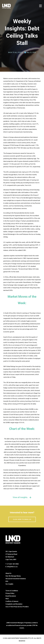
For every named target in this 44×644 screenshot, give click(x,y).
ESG (7, 581)
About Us (8, 573)
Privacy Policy (10, 593)
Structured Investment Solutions (16, 579)
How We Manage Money (13, 576)
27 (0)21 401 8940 (13, 564)
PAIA (7, 599)
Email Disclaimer (11, 596)
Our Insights (9, 584)
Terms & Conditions (12, 591)
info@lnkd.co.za (12, 567)
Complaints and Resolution (14, 604)
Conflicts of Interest (12, 601)
